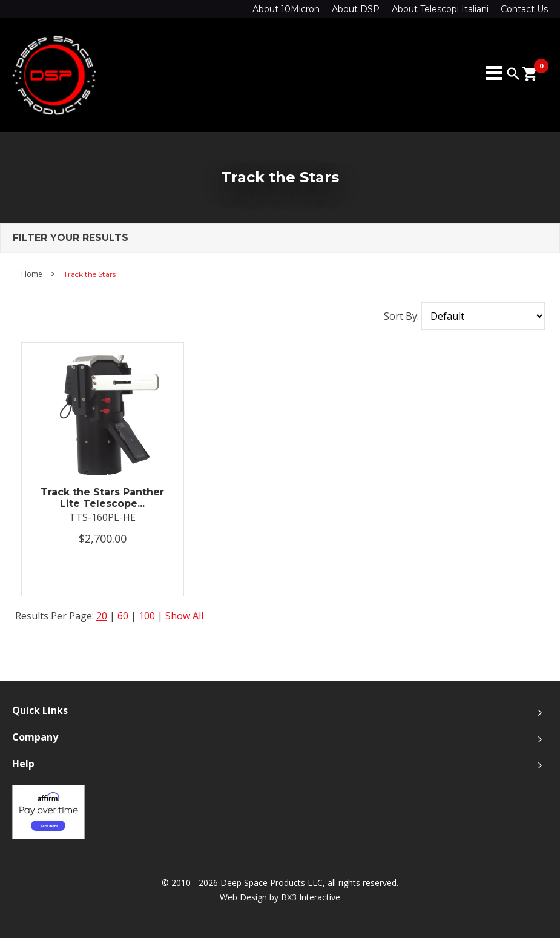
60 (123, 616)
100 (147, 616)
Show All (184, 616)
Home (32, 274)
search (513, 74)
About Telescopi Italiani (440, 9)
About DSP (356, 9)
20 (102, 616)
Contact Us (524, 9)
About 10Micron (286, 9)
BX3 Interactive (311, 897)
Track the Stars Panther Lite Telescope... (102, 498)
